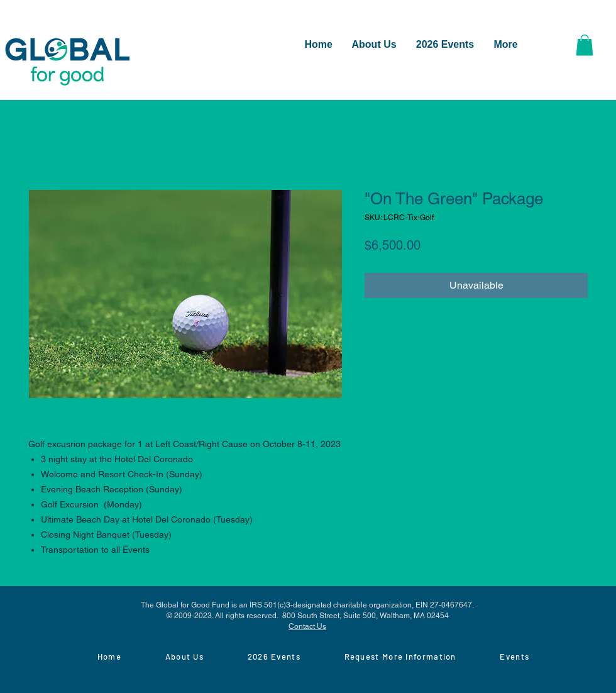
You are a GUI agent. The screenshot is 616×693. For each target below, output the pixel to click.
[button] (585, 45)
